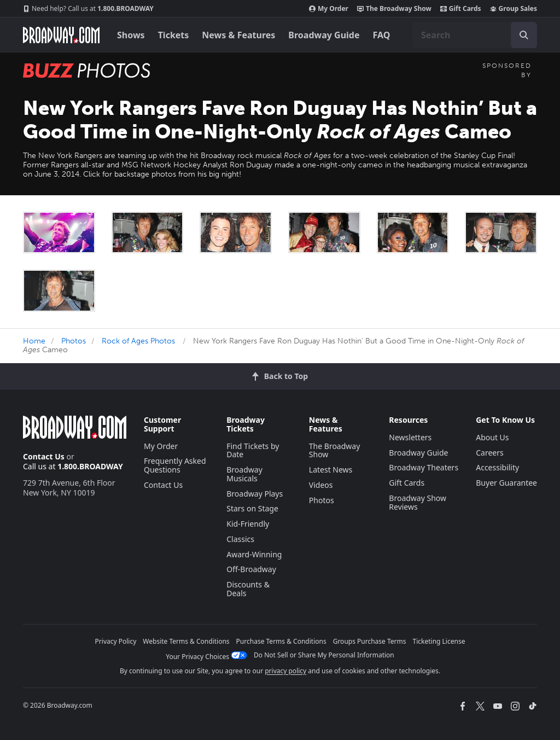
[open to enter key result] (524, 35)
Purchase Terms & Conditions (281, 641)
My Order (329, 9)
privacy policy (285, 671)
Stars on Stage (252, 508)
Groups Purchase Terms (370, 641)
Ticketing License (439, 641)
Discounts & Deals (248, 589)
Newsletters (410, 437)
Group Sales (514, 9)
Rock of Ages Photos (138, 341)
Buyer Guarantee (506, 483)
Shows (131, 35)
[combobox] (475, 35)
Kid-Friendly (248, 524)
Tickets (174, 35)
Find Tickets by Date (253, 450)
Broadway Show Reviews (418, 502)
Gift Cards (461, 9)
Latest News (331, 470)
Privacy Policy (116, 641)
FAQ (382, 35)
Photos (74, 341)
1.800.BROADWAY (88, 9)
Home (34, 341)
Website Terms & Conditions (186, 641)
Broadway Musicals (244, 474)
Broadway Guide (324, 35)
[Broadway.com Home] (61, 35)
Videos (321, 485)
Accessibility (497, 467)
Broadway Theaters (424, 467)
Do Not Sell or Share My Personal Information (324, 655)
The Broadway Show (394, 9)
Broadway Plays (255, 494)
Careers (489, 453)
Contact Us (44, 456)
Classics (240, 539)
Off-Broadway (251, 569)
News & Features (238, 35)
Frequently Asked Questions (175, 465)
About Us (492, 437)
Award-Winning (254, 554)
